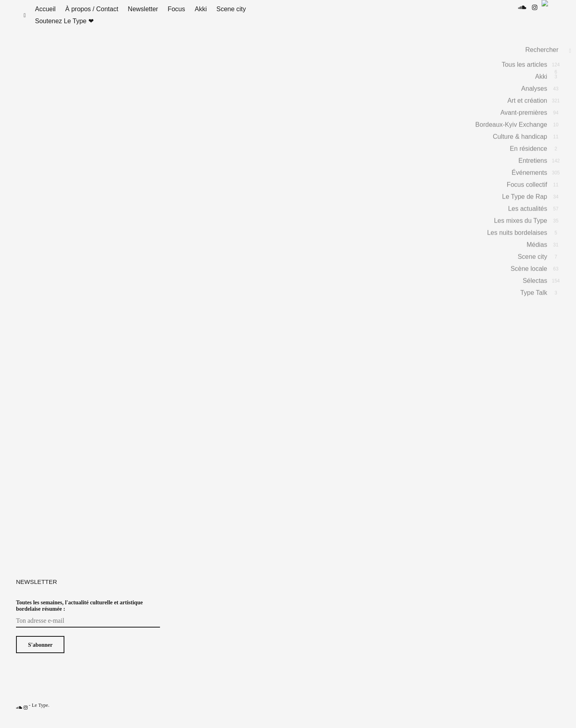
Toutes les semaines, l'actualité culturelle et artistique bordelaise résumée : (79, 614)
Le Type (40, 713)
